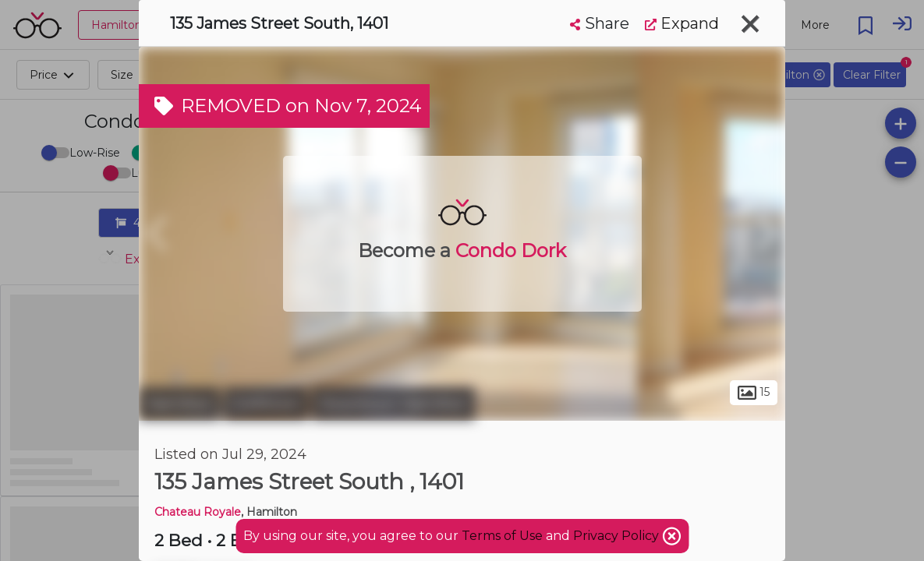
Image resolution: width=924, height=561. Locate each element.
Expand (682, 23)
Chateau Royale (198, 512)
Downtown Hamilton (393, 404)
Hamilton (179, 404)
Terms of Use (502, 536)
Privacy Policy (618, 536)
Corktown (266, 404)
